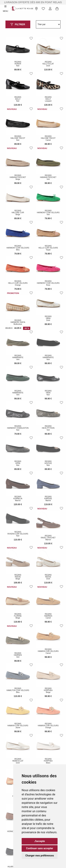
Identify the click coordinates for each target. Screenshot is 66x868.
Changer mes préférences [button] (40, 856)
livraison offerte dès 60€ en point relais (33, 2)
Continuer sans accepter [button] (40, 848)
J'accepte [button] (40, 841)
